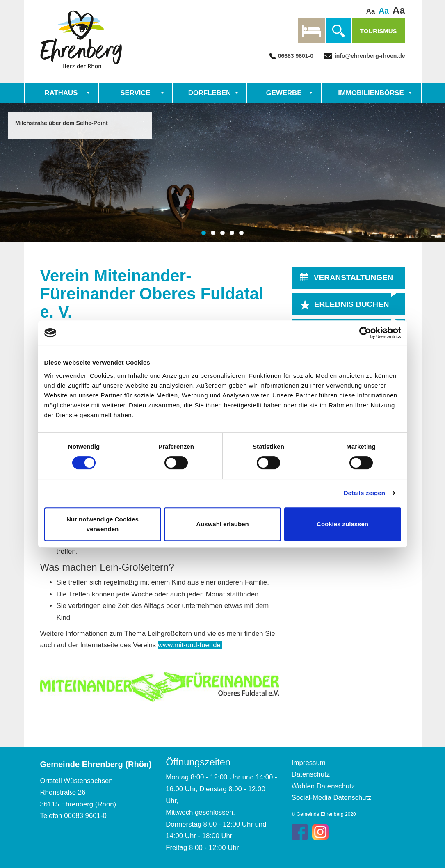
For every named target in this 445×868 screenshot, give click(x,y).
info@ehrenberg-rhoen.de (369, 56)
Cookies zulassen (342, 524)
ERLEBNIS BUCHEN (352, 305)
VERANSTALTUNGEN (354, 278)
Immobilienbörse (371, 93)
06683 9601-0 (296, 56)
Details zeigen (364, 493)
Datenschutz (311, 774)
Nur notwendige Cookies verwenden (103, 524)
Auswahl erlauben (222, 524)
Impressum (309, 763)
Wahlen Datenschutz (323, 786)
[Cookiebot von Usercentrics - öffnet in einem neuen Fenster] (365, 333)
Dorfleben (210, 93)
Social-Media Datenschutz (332, 798)
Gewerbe (284, 93)
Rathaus (61, 93)
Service (135, 93)
